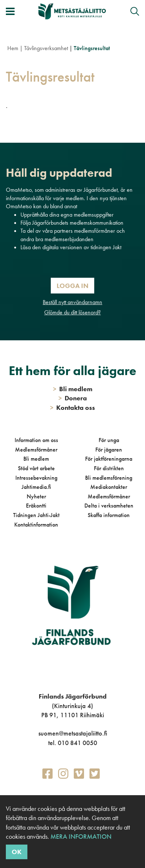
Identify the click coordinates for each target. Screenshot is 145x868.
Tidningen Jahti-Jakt (36, 515)
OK (17, 852)
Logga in (72, 286)
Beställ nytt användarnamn (72, 302)
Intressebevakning (36, 478)
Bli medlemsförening (109, 478)
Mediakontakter (109, 487)
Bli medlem (36, 459)
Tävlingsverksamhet (46, 48)
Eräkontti (36, 506)
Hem (13, 48)
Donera (73, 398)
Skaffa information (109, 515)
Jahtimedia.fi (36, 487)
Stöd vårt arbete (36, 468)
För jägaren (109, 450)
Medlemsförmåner (36, 450)
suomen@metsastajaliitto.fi (73, 733)
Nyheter (36, 496)
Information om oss (36, 440)
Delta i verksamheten (109, 506)
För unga (109, 440)
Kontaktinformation (36, 525)
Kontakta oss (72, 407)
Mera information (81, 836)
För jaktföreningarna (109, 459)
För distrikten (109, 468)
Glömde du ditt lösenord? (72, 312)
